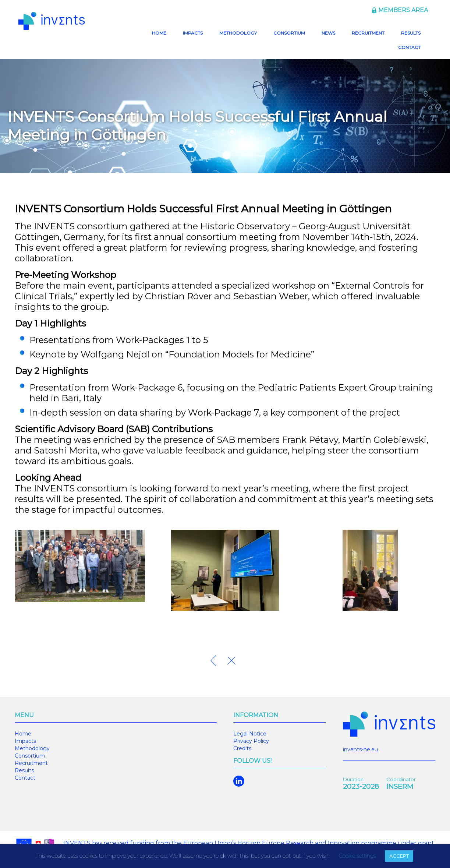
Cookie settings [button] (357, 856)
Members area (403, 10)
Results (411, 33)
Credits (242, 748)
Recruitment (368, 33)
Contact (409, 47)
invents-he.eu (360, 749)
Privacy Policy (251, 741)
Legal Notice (250, 734)
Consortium (289, 33)
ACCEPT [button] (399, 856)
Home (159, 33)
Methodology (238, 33)
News (328, 33)
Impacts (193, 33)
